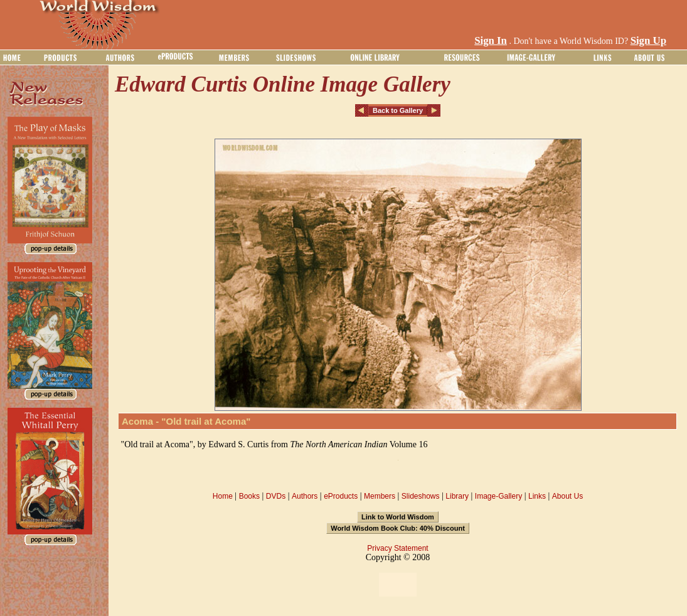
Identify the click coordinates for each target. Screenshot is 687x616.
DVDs (276, 496)
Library (457, 496)
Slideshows (421, 496)
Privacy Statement (397, 548)
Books (249, 496)
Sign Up (648, 40)
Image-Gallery (498, 496)
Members (380, 496)
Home (223, 496)
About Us (567, 496)
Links (537, 496)
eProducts (341, 496)
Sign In (491, 40)
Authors (305, 496)
